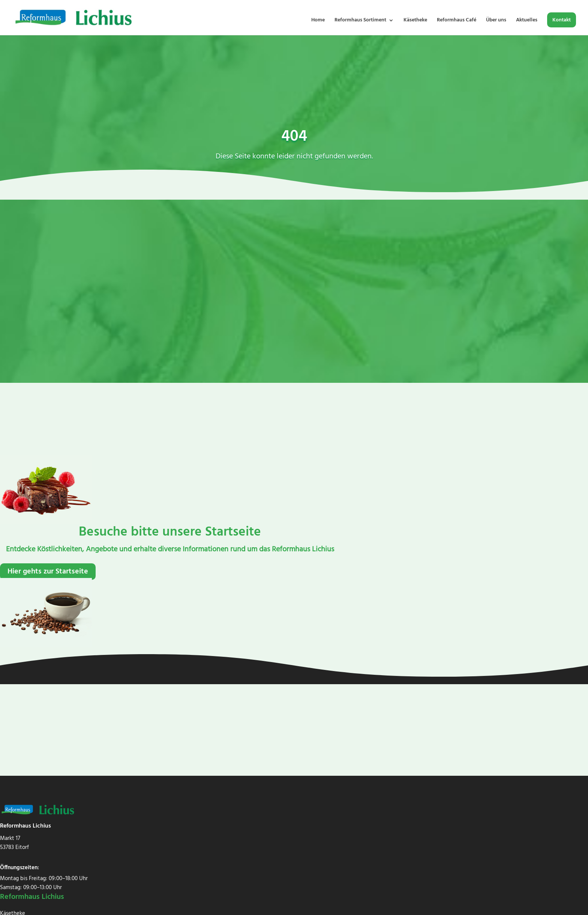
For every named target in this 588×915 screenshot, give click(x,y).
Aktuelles (527, 21)
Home (318, 21)
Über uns (496, 21)
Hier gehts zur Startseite (48, 572)
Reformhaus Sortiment (360, 21)
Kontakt (562, 21)
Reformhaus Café (457, 21)
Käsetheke (415, 21)
